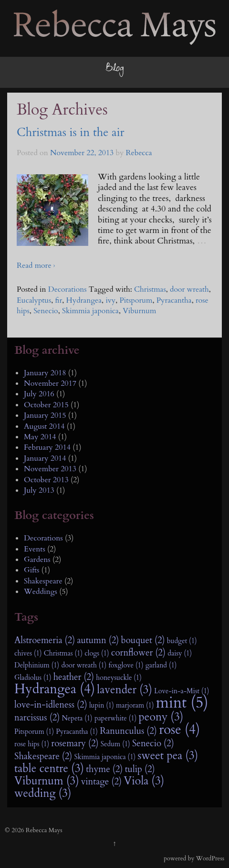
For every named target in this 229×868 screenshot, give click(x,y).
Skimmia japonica (90, 311)
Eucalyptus (34, 300)
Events (35, 549)
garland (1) (161, 665)
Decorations (68, 289)
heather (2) (74, 677)
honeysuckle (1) (119, 678)
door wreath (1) (84, 665)
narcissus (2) (37, 718)
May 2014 (40, 437)
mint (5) (182, 703)
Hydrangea (84, 300)
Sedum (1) (115, 744)
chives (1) (28, 653)
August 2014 (44, 426)
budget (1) (182, 641)
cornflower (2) (138, 653)
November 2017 (50, 383)
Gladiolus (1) (33, 678)
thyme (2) (104, 769)
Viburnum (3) (47, 781)
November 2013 (50, 469)
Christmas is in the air (71, 132)
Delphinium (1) (37, 665)
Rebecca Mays (89, 42)
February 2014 (47, 447)
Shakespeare (43, 581)
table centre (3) (49, 769)
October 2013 (46, 480)
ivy (110, 300)
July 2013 (39, 490)
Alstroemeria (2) (45, 640)
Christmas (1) (63, 653)
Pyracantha (174, 300)
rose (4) (179, 730)
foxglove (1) (126, 665)
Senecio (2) (153, 743)
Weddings (41, 592)
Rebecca (139, 153)
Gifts (31, 570)
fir (59, 300)
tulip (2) (140, 769)
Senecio (46, 311)
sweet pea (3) (168, 756)
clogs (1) (97, 653)
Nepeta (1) (77, 718)
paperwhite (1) (115, 718)
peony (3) (161, 717)
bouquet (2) (143, 640)
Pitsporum (136, 300)
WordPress (210, 858)
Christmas (150, 289)
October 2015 (46, 405)
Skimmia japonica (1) (105, 757)
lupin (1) (102, 705)
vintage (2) (101, 782)
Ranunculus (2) (128, 731)
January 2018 (45, 373)
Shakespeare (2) (43, 756)
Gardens (37, 560)
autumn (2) (98, 640)
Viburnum (139, 311)
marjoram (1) (135, 705)
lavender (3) (125, 690)
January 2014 (45, 458)
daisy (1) (180, 653)
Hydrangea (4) (55, 689)
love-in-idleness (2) (51, 705)
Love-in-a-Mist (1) (182, 691)
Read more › (36, 265)
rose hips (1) (32, 744)
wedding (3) (43, 794)
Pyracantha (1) (77, 732)
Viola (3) (144, 781)
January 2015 (45, 415)
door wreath (189, 289)
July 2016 (39, 394)
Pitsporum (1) (34, 732)
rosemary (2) (75, 743)
